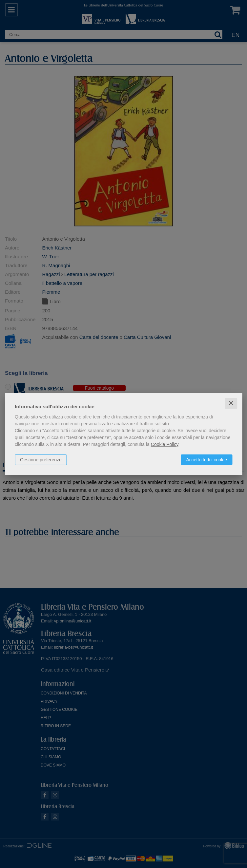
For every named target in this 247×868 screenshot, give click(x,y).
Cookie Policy (165, 444)
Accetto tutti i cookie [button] (206, 460)
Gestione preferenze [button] (41, 460)
